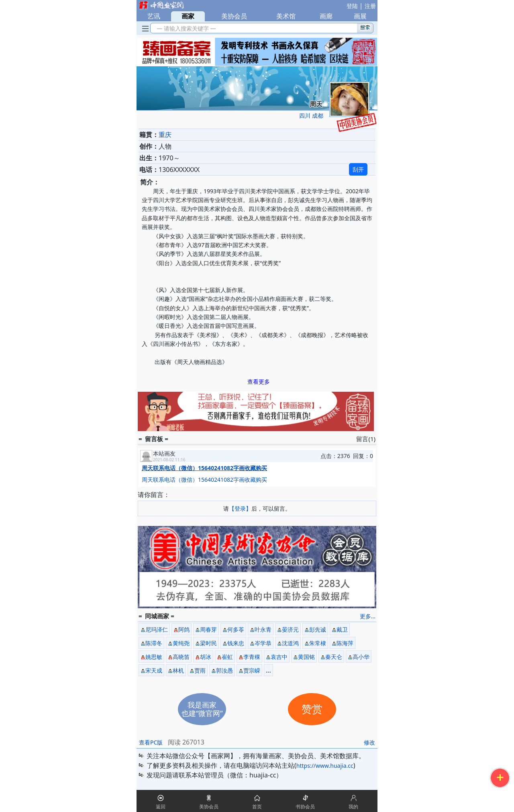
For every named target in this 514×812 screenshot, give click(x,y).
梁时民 (208, 643)
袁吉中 (279, 657)
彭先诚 (318, 629)
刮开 (358, 169)
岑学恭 (263, 643)
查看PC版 (151, 742)
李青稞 (252, 657)
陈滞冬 (154, 643)
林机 (178, 670)
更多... (368, 616)
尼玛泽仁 (157, 629)
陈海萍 (345, 643)
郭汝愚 (224, 670)
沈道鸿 (290, 643)
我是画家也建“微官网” (202, 709)
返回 (161, 807)
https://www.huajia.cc (325, 766)
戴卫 (342, 629)
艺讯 (154, 16)
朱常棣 (318, 643)
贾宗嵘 (252, 670)
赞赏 (312, 709)
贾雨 (200, 670)
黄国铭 (306, 657)
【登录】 (240, 508)
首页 (257, 807)
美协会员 (234, 16)
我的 (353, 807)
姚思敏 (154, 657)
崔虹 (227, 657)
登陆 (352, 6)
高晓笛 (181, 657)
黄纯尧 (181, 643)
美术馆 (286, 16)
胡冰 (206, 657)
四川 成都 (311, 116)
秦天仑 (334, 657)
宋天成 (154, 670)
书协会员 (305, 807)
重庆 (165, 135)
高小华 (361, 657)
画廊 (326, 16)
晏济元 (290, 629)
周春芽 (208, 629)
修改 (369, 742)
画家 (188, 16)
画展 (360, 16)
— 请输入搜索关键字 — (185, 28)
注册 (370, 6)
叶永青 (263, 629)
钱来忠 (236, 643)
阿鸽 (184, 629)
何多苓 (236, 629)
